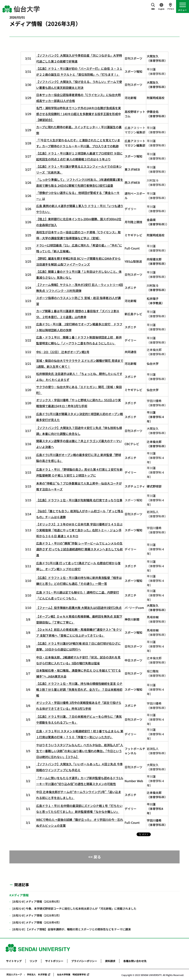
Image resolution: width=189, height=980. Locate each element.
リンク (33, 961)
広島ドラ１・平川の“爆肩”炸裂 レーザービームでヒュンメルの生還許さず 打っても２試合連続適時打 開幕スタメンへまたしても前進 (79, 549)
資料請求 (110, 961)
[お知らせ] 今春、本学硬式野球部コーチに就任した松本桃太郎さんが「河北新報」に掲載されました (74, 908)
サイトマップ (14, 961)
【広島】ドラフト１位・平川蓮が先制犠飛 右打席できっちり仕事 (79, 500)
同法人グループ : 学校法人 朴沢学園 (27, 974)
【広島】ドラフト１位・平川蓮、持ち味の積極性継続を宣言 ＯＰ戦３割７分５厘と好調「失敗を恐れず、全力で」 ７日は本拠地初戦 (79, 689)
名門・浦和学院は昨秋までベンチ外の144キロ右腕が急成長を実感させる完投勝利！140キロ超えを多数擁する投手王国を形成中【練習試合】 (79, 114)
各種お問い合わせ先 (135, 961)
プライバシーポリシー (84, 961)
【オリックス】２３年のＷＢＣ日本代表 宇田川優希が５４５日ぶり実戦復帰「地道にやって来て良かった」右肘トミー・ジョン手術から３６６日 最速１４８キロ (79, 530)
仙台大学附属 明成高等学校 (71, 974)
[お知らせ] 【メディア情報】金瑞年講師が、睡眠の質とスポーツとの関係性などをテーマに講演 (71, 929)
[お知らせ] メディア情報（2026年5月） (37, 915)
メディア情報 (20, 895)
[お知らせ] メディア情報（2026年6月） (37, 901)
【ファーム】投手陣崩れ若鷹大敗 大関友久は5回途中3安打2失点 (79, 608)
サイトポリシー (54, 961)
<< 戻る (95, 857)
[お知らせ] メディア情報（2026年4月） (37, 922)
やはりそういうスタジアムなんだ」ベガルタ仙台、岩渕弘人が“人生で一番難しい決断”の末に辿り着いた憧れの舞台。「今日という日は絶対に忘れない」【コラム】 (80, 751)
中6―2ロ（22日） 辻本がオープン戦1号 (63, 352)
